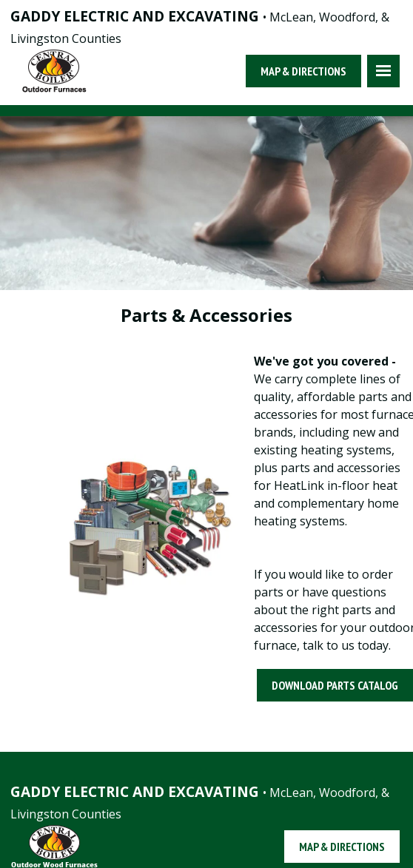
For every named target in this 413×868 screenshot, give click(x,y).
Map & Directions (303, 71)
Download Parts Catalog (335, 685)
